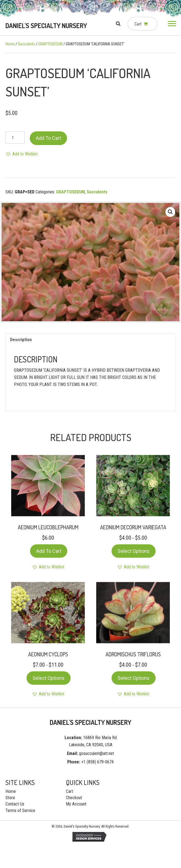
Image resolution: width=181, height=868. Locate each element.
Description (21, 340)
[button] (172, 24)
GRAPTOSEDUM (50, 44)
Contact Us (15, 804)
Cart (69, 791)
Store (10, 798)
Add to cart (48, 138)
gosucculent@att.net (97, 753)
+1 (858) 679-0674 (97, 762)
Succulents (27, 44)
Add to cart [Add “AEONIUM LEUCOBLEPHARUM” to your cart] (49, 551)
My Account (76, 804)
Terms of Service (20, 811)
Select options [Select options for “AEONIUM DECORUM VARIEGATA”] (134, 551)
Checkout (74, 798)
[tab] (90, 340)
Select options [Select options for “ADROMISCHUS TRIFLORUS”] (134, 678)
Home (10, 44)
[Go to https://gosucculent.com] (46, 26)
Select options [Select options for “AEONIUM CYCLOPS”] (49, 678)
